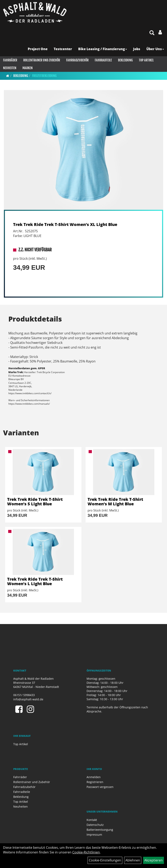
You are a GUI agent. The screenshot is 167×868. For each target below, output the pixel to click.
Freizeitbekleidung (44, 76)
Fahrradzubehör (77, 60)
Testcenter (63, 49)
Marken (28, 68)
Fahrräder (10, 60)
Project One (38, 49)
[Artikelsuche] (152, 33)
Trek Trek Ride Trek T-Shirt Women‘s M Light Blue (115, 502)
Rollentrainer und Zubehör (42, 60)
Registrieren (95, 782)
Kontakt (92, 820)
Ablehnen (133, 860)
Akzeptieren (154, 860)
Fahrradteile (103, 60)
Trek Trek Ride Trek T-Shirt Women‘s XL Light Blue (65, 224)
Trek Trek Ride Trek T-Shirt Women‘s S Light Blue (35, 502)
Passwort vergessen (100, 787)
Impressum (94, 835)
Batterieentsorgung (100, 830)
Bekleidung (125, 60)
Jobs (137, 49)
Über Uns (155, 49)
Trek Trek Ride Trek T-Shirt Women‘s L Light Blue (35, 581)
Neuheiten (10, 68)
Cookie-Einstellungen (105, 860)
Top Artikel (146, 60)
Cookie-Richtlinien (86, 852)
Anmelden (94, 777)
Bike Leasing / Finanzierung (103, 49)
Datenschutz (95, 825)
